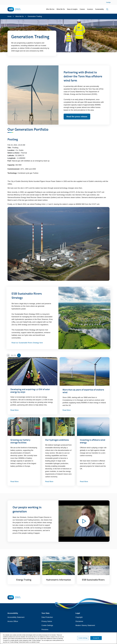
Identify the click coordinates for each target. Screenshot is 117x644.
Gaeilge (108, 2)
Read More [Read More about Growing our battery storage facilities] (14, 482)
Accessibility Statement (16, 617)
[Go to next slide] (19, 355)
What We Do (20, 16)
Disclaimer (79, 621)
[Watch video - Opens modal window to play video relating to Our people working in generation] (84, 521)
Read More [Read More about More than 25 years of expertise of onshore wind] (67, 410)
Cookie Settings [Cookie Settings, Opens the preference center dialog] (83, 639)
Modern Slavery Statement (85, 625)
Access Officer (13, 621)
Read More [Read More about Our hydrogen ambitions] (49, 482)
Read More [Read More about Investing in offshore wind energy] (84, 482)
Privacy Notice (47, 621)
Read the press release (77, 117)
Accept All (96, 639)
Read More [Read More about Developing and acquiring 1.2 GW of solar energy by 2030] (14, 410)
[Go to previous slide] (8, 355)
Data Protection (47, 617)
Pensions (45, 630)
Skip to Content (3, 1)
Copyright (79, 617)
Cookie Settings (47, 625)
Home (9, 16)
